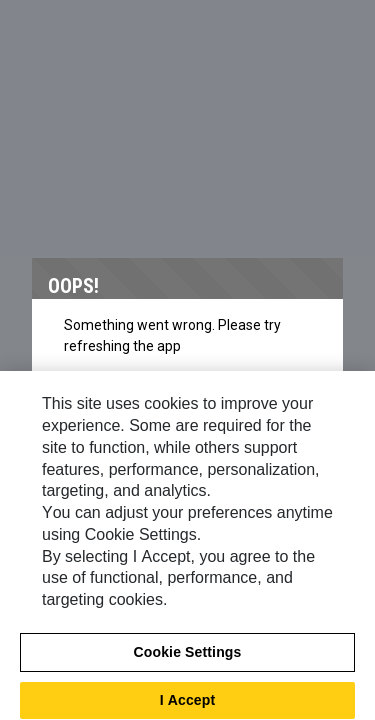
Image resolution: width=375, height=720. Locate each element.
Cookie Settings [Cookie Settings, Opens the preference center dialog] (188, 658)
